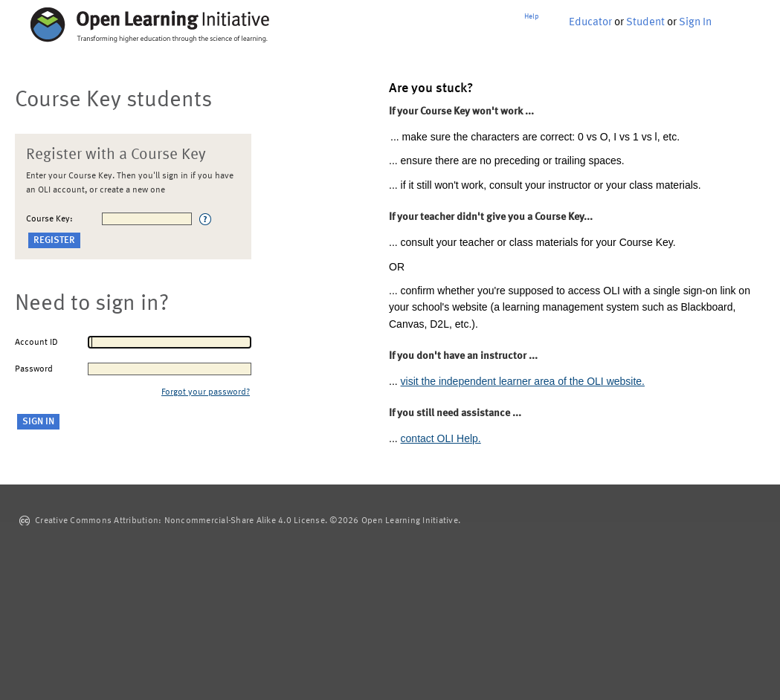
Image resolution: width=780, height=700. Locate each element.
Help (532, 16)
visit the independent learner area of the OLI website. (523, 381)
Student (645, 23)
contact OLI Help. (441, 438)
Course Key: (49, 219)
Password (34, 369)
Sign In (695, 23)
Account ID (36, 343)
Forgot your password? (206, 392)
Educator (590, 23)
